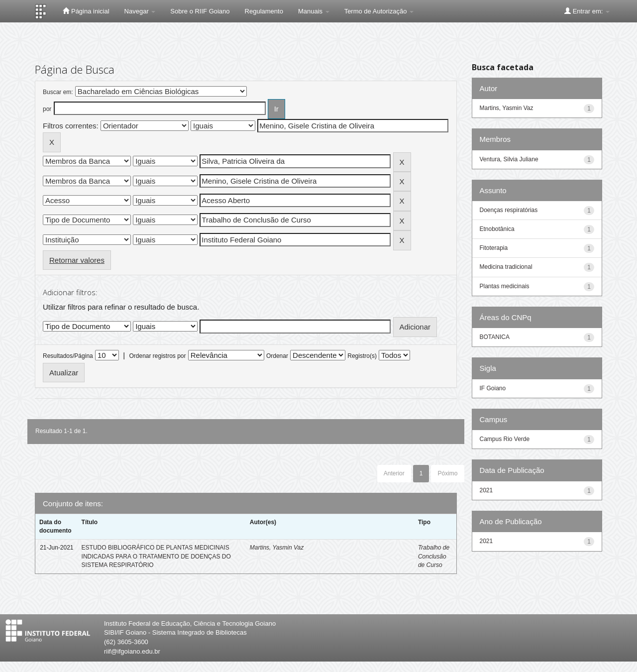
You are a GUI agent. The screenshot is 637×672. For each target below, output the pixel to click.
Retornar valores (77, 260)
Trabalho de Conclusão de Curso (434, 556)
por (47, 109)
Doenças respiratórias (509, 210)
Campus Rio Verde (505, 439)
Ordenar (277, 356)
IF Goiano (493, 388)
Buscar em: (58, 92)
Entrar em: (587, 11)
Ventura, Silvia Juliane (509, 159)
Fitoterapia (494, 248)
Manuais (314, 11)
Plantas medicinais (505, 286)
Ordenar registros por (157, 356)
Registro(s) (362, 356)
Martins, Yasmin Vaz (277, 548)
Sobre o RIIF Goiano (200, 11)
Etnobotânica (497, 229)
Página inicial (86, 11)
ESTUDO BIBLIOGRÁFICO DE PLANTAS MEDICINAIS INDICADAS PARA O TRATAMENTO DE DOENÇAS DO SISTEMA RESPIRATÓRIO (156, 556)
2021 (486, 490)
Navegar (140, 11)
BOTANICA (495, 337)
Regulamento (264, 11)
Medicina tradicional (506, 267)
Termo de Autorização (379, 11)
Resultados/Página (68, 356)
